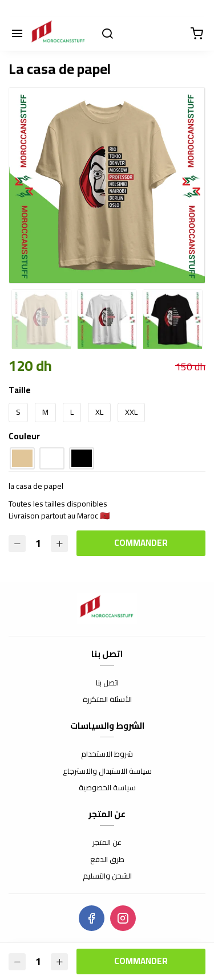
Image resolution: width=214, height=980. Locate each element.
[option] (107, 185)
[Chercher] (107, 34)
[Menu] (17, 34)
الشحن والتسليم (107, 876)
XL (99, 412)
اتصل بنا (107, 683)
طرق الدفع (107, 860)
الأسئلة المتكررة (107, 700)
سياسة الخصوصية (107, 788)
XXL (131, 412)
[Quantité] (38, 543)
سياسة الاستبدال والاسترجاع (107, 771)
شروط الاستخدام (107, 754)
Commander (141, 543)
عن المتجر (107, 843)
